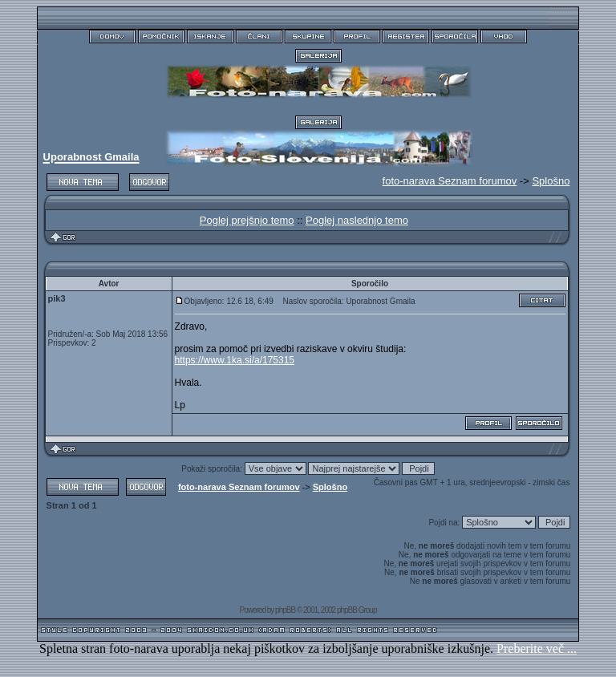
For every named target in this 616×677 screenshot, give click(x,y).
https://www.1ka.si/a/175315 (235, 360)
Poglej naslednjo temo (357, 220)
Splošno (551, 181)
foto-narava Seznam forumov (239, 487)
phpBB (285, 610)
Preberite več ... (537, 649)
